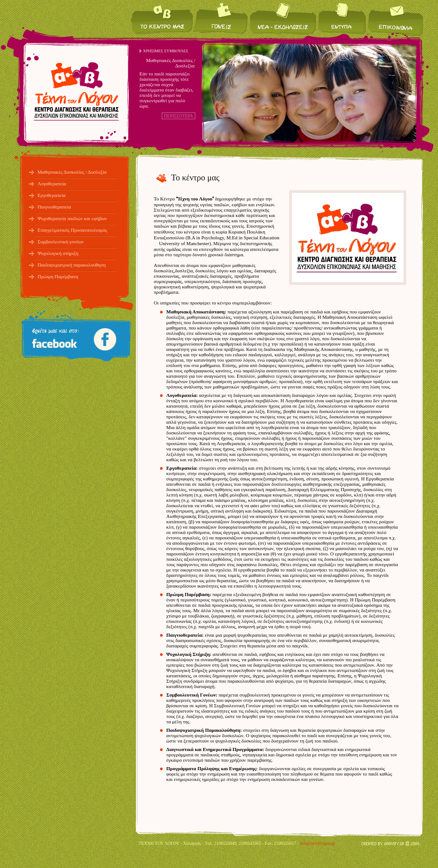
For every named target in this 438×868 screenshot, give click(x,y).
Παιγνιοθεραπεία (54, 207)
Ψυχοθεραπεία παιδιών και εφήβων (72, 218)
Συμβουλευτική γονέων (61, 242)
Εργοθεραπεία (52, 195)
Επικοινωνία (395, 18)
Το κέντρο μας (162, 18)
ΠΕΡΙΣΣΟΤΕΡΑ (179, 116)
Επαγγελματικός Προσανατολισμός (72, 230)
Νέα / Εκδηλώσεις (283, 18)
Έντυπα (342, 18)
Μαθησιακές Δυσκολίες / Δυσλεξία (72, 172)
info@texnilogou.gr (318, 843)
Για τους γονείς (221, 18)
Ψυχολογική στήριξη (58, 253)
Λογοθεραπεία (52, 184)
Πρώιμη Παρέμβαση (58, 276)
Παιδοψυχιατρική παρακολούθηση (72, 265)
